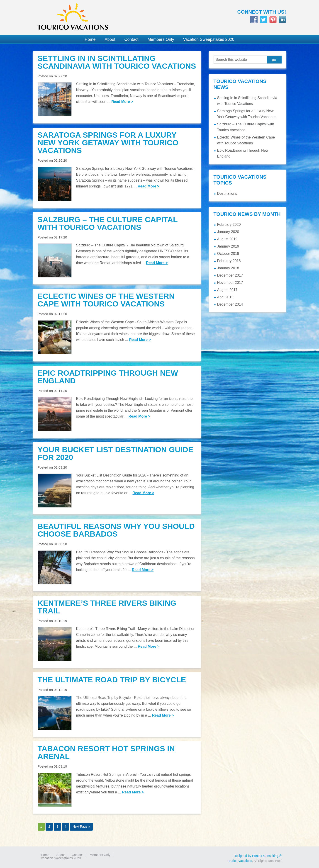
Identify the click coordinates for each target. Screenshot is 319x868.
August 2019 (227, 239)
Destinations (227, 193)
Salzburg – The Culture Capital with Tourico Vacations (108, 223)
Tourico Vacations (94, 17)
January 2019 (228, 246)
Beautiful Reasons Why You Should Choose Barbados (116, 530)
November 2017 (230, 283)
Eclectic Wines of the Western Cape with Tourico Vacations (106, 300)
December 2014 (230, 304)
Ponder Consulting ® (267, 856)
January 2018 (228, 268)
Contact (77, 855)
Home (45, 855)
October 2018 (228, 254)
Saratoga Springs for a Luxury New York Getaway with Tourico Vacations (108, 143)
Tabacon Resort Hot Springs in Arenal (106, 752)
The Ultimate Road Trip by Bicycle (112, 680)
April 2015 (225, 297)
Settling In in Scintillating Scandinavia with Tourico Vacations (117, 62)
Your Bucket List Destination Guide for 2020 (116, 453)
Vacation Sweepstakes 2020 (61, 858)
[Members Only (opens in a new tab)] (161, 40)
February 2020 (229, 225)
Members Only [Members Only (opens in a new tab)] (100, 855)
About (61, 855)
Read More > (122, 102)
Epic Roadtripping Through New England (108, 377)
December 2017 (230, 275)
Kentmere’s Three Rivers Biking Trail (107, 607)
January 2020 (228, 232)
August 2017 (227, 290)
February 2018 (229, 261)
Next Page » (81, 827)
